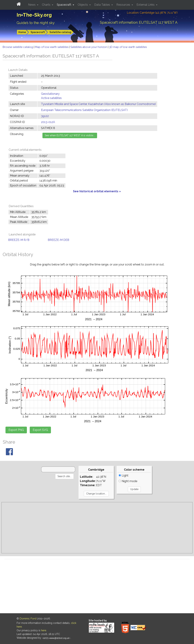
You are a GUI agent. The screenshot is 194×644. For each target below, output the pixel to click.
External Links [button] (146, 5)
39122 (45, 116)
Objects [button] (83, 5)
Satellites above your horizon (89, 47)
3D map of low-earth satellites (128, 47)
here (44, 630)
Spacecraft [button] (64, 5)
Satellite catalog (60, 32)
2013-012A (48, 122)
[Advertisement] (97, 528)
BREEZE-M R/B (19, 240)
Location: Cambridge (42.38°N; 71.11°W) (152, 13)
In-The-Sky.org (34, 15)
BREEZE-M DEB (58, 240)
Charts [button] (47, 5)
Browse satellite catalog (18, 47)
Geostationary (50, 94)
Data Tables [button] (102, 5)
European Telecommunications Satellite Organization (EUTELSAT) (84, 110)
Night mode (128, 481)
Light (124, 475)
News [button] (32, 5)
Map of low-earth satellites (52, 47)
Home (22, 32)
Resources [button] (124, 5)
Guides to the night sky (36, 23)
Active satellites (51, 98)
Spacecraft (38, 32)
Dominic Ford (28, 619)
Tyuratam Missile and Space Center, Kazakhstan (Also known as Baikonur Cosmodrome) (98, 104)
